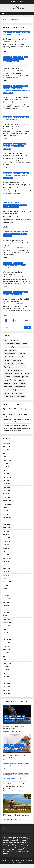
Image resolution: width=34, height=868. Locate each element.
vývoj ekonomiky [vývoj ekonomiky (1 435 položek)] (18, 390)
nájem (6, 751)
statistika (6, 267)
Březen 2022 (7, 616)
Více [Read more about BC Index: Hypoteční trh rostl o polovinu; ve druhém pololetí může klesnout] (6, 258)
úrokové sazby (20, 723)
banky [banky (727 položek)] (18, 344)
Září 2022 (6, 596)
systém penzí (15, 61)
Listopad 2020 (7, 671)
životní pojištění (8, 93)
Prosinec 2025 (8, 464)
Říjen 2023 (6, 552)
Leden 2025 (7, 501)
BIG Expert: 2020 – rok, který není (15, 39)
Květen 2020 (7, 691)
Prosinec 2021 (8, 627)
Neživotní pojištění (17, 88)
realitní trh (15, 754)
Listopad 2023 (7, 549)
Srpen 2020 (7, 681)
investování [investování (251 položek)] (8, 370)
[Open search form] (31, 14)
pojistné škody (24, 173)
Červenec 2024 (8, 522)
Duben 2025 (7, 491)
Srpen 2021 (7, 640)
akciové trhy (7, 32)
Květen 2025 (7, 488)
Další (27, 321)
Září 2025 (6, 474)
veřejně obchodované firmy (11, 207)
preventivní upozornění (10, 294)
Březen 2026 (7, 454)
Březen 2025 (7, 495)
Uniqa (19, 294)
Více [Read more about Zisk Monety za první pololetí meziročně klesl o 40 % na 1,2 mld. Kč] (6, 168)
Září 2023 (6, 556)
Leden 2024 (7, 542)
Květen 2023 (7, 569)
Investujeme (7, 42)
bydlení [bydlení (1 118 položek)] (25, 344)
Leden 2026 (7, 461)
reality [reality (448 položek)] (15, 383)
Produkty (14, 813)
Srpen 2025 (7, 478)
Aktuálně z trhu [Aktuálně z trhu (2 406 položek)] (9, 344)
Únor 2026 (6, 457)
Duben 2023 (7, 572)
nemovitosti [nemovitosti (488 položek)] (18, 373)
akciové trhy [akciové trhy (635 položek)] (14, 340)
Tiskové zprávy (22, 813)
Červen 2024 (7, 525)
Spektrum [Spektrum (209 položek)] (23, 383)
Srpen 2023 (7, 559)
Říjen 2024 (6, 512)
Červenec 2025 (8, 481)
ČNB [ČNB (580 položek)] (17, 397)
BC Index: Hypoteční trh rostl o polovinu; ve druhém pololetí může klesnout (16, 243)
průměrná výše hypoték (20, 234)
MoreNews (29, 864)
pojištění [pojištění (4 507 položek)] (25, 377)
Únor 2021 (6, 660)
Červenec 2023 (8, 562)
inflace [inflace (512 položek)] (15, 367)
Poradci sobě (7, 71)
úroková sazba (7, 236)
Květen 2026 (7, 447)
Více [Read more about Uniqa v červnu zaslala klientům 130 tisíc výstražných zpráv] (6, 316)
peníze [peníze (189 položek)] (27, 373)
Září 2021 (6, 637)
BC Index (16, 232)
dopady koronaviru (24, 32)
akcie (6, 720)
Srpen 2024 (7, 518)
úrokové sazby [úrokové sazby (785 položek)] (9, 397)
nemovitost (13, 751)
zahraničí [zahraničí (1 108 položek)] (7, 393)
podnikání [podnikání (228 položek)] (7, 377)
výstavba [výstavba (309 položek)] (7, 390)
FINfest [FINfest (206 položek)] (6, 360)
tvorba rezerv (7, 149)
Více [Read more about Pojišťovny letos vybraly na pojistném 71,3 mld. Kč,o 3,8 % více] (6, 112)
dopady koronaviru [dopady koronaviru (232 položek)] (10, 354)
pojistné (20, 90)
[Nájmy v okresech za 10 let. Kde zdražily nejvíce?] (17, 747)
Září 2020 (6, 677)
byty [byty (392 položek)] (5, 347)
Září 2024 (6, 515)
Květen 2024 (7, 528)
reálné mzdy (7, 61)
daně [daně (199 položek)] (5, 350)
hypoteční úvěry (8, 234)
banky (19, 720)
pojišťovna (25, 292)
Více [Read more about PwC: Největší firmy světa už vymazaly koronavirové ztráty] (6, 226)
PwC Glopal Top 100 (21, 205)
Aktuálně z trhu (8, 57)
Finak (17, 7)
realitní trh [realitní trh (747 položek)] (7, 383)
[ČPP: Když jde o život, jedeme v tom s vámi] (17, 807)
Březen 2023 (7, 576)
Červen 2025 (7, 484)
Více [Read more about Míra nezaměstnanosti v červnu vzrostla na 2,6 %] (6, 287)
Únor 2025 (6, 498)
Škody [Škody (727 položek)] (23, 397)
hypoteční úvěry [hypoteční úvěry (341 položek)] (9, 364)
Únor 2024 (6, 539)
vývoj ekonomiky (14, 34)
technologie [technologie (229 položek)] (8, 387)
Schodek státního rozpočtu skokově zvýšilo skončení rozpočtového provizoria (15, 422)
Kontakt (5, 833)
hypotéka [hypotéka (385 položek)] (20, 364)
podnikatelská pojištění (10, 90)
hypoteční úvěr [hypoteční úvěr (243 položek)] (16, 360)
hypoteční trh (23, 232)
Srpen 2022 (7, 600)
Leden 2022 (7, 623)
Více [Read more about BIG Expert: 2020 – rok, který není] (6, 52)
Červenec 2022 (8, 603)
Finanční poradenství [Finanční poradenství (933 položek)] (16, 357)
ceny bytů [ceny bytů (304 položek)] (12, 347)
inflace (5, 59)
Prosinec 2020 (8, 667)
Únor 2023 (6, 579)
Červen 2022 (7, 606)
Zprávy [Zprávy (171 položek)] (14, 393)
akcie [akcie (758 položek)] (5, 340)
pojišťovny (27, 90)
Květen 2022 (7, 610)
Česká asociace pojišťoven (20, 86)
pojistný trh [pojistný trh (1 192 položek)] (16, 377)
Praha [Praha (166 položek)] (6, 380)
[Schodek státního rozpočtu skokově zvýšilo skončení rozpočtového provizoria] (17, 776)
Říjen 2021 (6, 633)
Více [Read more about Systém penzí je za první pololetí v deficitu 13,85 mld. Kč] (6, 81)
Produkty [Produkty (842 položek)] (13, 380)
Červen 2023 (7, 566)
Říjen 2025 (6, 471)
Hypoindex (7, 764)
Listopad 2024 (7, 508)
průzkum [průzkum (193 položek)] (21, 380)
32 (22, 321)
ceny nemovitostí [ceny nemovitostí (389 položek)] (23, 347)
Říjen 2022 (6, 593)
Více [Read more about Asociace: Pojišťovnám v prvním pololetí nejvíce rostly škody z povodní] (6, 197)
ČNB (23, 720)
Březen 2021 (7, 657)
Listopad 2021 (7, 630)
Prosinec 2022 (8, 586)
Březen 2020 (7, 698)
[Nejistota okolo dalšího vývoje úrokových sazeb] (17, 719)
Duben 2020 (7, 694)
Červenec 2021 (8, 644)
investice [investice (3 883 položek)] (22, 367)
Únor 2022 (6, 620)
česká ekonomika (18, 57)
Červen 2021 (7, 647)
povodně (13, 175)
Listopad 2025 (7, 468)
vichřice (24, 175)
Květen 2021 (7, 650)
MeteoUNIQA (17, 292)
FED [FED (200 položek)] (5, 357)
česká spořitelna (18, 117)
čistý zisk (26, 117)
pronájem (7, 754)
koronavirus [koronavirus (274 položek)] (18, 370)
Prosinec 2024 (8, 505)
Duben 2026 (7, 451)
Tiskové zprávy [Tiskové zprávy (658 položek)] (19, 387)
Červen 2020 (7, 688)
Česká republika (8, 265)
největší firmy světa (9, 205)
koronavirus (7, 88)
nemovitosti (21, 751)
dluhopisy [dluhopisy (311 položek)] (12, 350)
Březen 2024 (7, 535)
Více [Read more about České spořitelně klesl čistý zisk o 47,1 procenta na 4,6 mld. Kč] (6, 139)
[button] (3, 14)
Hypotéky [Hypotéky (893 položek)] (7, 367)
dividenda (6, 120)
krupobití (16, 173)
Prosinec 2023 (8, 545)
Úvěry (21, 754)
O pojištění (7, 824)
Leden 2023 (7, 583)
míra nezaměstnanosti (20, 265)
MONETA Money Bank (17, 146)
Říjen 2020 (6, 674)
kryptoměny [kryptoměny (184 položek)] (8, 373)
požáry (19, 175)
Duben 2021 (7, 654)
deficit (26, 57)
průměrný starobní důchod (16, 59)
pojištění (7, 813)
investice (6, 34)
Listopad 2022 (7, 589)
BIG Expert (14, 32)
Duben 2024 (7, 532)
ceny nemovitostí (19, 749)
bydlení (7, 749)
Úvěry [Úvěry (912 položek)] (21, 393)
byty (12, 749)
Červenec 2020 (8, 684)
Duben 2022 (7, 613)
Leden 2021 (7, 664)
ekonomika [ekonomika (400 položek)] (22, 354)
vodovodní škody (8, 178)
